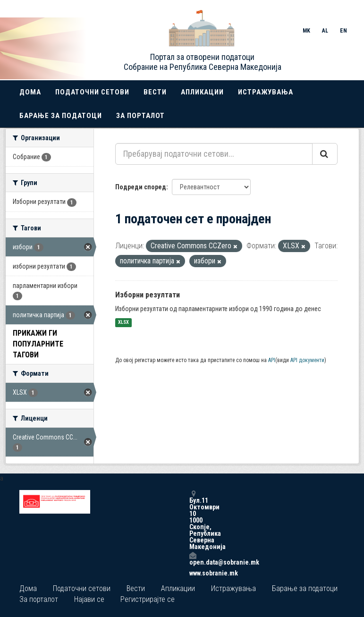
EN (343, 31)
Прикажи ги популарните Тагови (38, 344)
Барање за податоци (61, 116)
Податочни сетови (92, 92)
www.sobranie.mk (193, 573)
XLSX (123, 323)
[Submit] (325, 154)
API (272, 360)
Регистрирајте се (148, 599)
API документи (307, 360)
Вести (155, 92)
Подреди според (141, 187)
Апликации (202, 92)
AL (325, 31)
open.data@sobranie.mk (193, 559)
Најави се (89, 599)
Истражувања (266, 92)
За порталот (140, 116)
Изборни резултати (148, 295)
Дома (30, 92)
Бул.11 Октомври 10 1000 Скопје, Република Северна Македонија (193, 520)
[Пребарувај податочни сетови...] (214, 154)
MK (306, 31)
